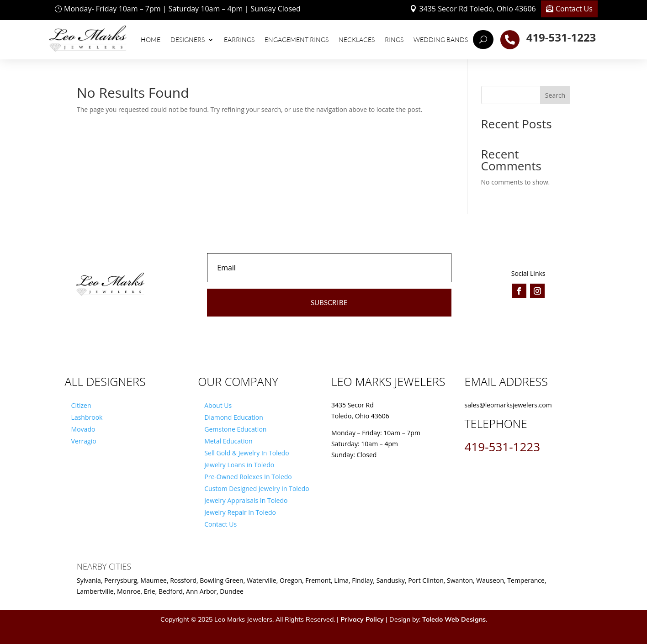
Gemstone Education (235, 429)
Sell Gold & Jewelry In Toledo (247, 453)
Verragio (84, 441)
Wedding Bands (441, 40)
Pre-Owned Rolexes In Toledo (248, 477)
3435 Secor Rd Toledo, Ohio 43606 (477, 9)
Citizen (81, 405)
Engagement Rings (297, 40)
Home (151, 40)
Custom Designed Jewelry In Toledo (257, 488)
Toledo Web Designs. (455, 619)
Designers (188, 40)
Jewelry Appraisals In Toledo (246, 500)
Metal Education (228, 441)
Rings (394, 40)
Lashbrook (87, 417)
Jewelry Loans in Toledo (239, 465)
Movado (83, 429)
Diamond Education (234, 417)
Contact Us (574, 9)
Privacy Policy (362, 619)
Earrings (239, 40)
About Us (218, 405)
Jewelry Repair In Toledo (240, 512)
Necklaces (357, 40)
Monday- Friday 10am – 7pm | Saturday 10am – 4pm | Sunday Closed (182, 9)
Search (555, 95)
